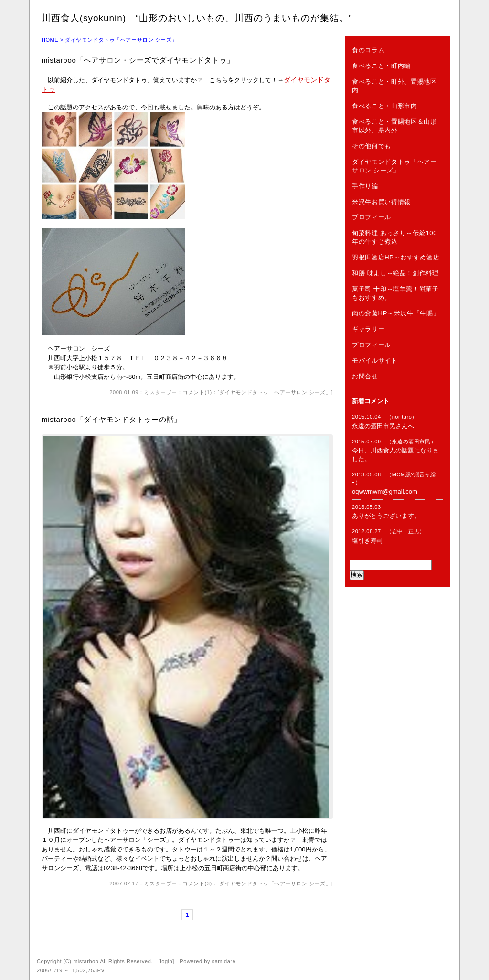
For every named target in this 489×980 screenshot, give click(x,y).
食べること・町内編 (381, 66)
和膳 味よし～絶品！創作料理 (395, 273)
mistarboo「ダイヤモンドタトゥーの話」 (112, 419)
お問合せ (365, 376)
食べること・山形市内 (385, 106)
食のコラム (368, 50)
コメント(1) (197, 392)
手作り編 (365, 186)
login (166, 961)
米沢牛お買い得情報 (381, 202)
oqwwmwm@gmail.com (385, 491)
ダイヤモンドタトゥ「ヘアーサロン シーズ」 (275, 392)
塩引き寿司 (367, 541)
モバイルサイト (375, 361)
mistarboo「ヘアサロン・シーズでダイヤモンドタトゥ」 (138, 60)
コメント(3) (197, 883)
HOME (50, 40)
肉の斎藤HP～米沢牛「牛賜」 (396, 313)
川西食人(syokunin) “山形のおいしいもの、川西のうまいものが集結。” (197, 18)
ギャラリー (368, 329)
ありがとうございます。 (386, 516)
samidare (224, 961)
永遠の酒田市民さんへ (383, 426)
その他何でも (372, 146)
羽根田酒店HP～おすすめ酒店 (396, 257)
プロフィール (372, 217)
